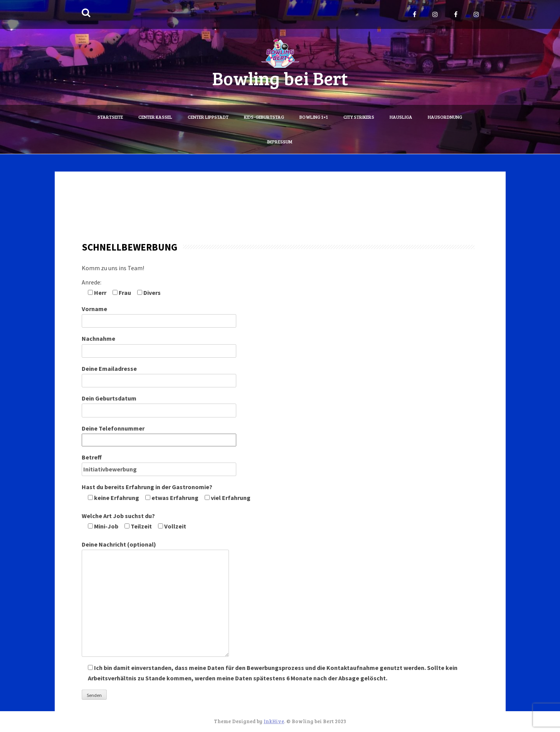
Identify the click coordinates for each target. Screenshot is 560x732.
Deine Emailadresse (159, 374)
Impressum (280, 141)
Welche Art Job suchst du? (134, 521)
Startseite (110, 117)
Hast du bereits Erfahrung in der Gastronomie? (166, 492)
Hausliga (401, 117)
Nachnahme (159, 344)
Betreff (159, 463)
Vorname (159, 315)
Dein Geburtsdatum (159, 404)
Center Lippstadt (208, 117)
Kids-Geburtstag (264, 117)
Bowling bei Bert (280, 78)
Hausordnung (445, 117)
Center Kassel (155, 117)
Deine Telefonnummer (159, 434)
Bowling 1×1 (314, 117)
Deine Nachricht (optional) (155, 549)
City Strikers (359, 117)
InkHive (274, 721)
